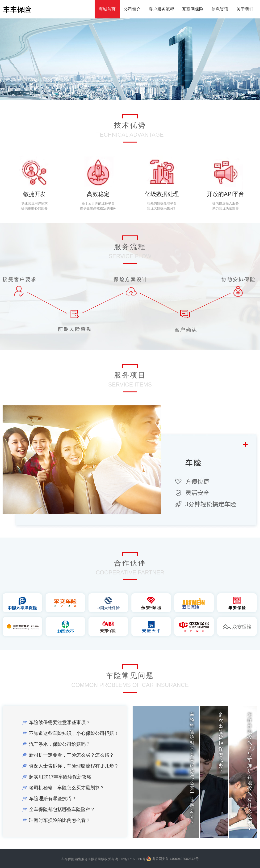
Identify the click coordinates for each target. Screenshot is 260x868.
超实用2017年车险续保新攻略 (60, 777)
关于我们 (245, 9)
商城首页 (107, 9)
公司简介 (132, 9)
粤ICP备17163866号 (130, 859)
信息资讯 (220, 9)
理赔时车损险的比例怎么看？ (60, 820)
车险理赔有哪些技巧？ (53, 799)
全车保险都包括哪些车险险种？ (62, 809)
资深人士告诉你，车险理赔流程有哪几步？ (74, 766)
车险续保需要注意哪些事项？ (60, 722)
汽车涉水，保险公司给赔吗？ (60, 744)
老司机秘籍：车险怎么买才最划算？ (67, 788)
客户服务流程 (161, 9)
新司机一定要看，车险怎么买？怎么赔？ (71, 755)
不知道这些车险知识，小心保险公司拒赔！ (74, 733)
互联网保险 (193, 9)
